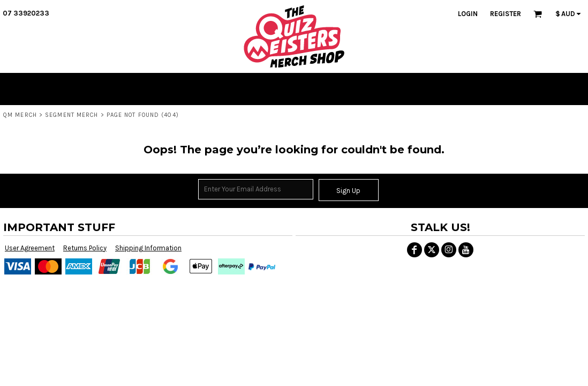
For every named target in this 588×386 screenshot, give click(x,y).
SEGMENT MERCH (71, 115)
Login (468, 14)
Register (506, 14)
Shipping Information (148, 248)
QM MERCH (20, 115)
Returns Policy (85, 248)
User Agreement (30, 248)
